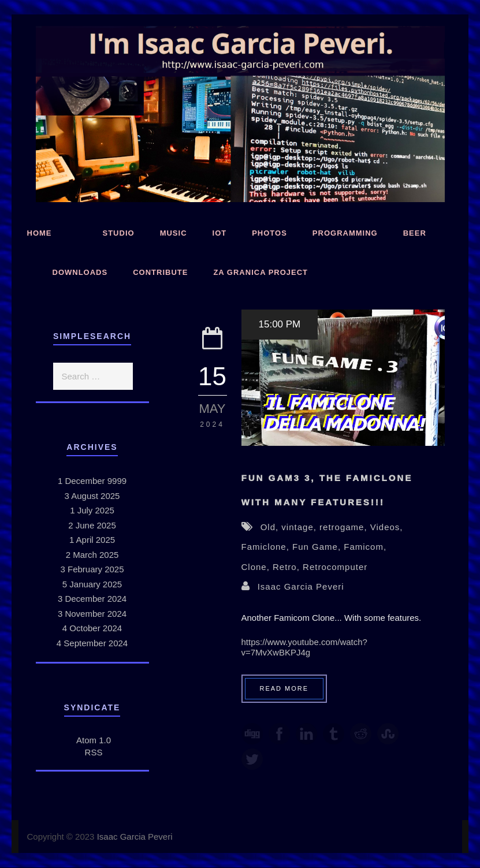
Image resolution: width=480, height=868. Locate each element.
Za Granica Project (261, 272)
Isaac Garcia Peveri (301, 586)
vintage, (300, 527)
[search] (93, 376)
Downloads (80, 272)
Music (174, 233)
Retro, (288, 567)
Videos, (387, 527)
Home (40, 233)
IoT (220, 233)
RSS (94, 752)
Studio (119, 233)
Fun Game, (318, 547)
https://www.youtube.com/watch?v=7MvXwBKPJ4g (304, 647)
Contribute (160, 272)
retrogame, (345, 527)
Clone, (257, 567)
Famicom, (365, 547)
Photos (269, 233)
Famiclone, (267, 547)
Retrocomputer (335, 567)
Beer (415, 233)
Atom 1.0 (94, 740)
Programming (345, 233)
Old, (271, 527)
